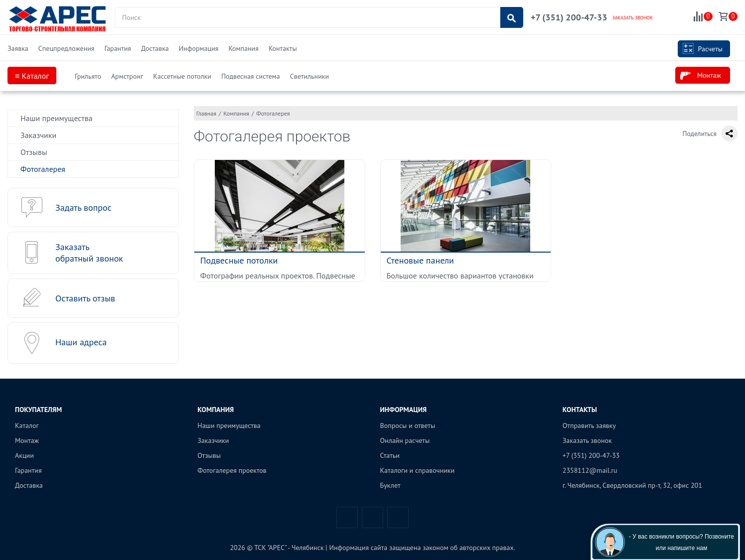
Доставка (155, 48)
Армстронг (127, 76)
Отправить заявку (589, 425)
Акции (24, 455)
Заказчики (38, 135)
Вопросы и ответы (408, 425)
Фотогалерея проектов (232, 470)
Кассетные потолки (182, 76)
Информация (199, 48)
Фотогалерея (43, 169)
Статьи (390, 455)
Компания (243, 48)
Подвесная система (251, 76)
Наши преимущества (57, 118)
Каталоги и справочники (418, 470)
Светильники (309, 76)
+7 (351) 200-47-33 (569, 17)
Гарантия (118, 48)
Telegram (372, 517)
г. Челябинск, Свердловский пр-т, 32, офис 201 (632, 485)
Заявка (18, 48)
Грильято (88, 76)
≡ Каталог (32, 76)
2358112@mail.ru (590, 470)
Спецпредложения (67, 48)
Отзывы (34, 152)
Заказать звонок (587, 440)
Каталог (27, 425)
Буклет (390, 485)
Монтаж (701, 76)
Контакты (283, 48)
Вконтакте (347, 517)
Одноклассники (398, 517)
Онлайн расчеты (405, 440)
